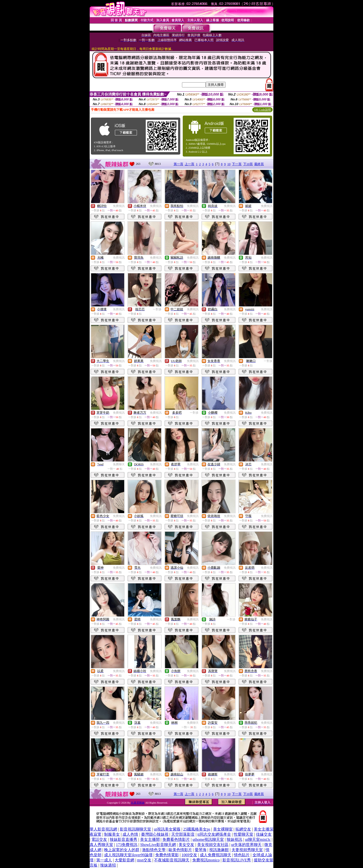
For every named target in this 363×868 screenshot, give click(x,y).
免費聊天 (119, 464)
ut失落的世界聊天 (246, 845)
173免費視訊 (127, 845)
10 (229, 164)
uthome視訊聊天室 (208, 839)
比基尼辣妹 (138, 803)
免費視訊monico (206, 860)
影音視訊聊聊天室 (135, 829)
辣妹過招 (108, 865)
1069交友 (189, 855)
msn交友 (144, 860)
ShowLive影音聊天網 (158, 845)
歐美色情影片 (180, 850)
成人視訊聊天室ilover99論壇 (128, 855)
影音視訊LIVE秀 (237, 860)
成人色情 (130, 834)
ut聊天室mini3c (258, 839)
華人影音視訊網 (103, 829)
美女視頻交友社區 (213, 845)
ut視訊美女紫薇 (167, 829)
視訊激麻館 (219, 850)
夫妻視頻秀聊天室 (247, 850)
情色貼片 (242, 855)
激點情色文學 (154, 850)
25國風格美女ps (197, 829)
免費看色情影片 (176, 839)
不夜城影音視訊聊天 (172, 860)
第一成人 (104, 860)
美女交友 (186, 845)
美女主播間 (150, 839)
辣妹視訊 (234, 839)
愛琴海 (201, 850)
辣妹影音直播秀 (123, 839)
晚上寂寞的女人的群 (122, 850)
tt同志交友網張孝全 (214, 834)
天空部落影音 (183, 834)
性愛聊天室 (243, 834)
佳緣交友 (264, 834)
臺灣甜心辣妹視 (155, 834)
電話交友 (99, 839)
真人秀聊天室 (101, 845)
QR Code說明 (262, 110)
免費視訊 (119, 206)
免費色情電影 (167, 855)
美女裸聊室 (223, 829)
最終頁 (259, 164)
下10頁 (248, 164)
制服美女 (112, 834)
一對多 (157, 309)
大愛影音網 (124, 860)
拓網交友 (243, 829)
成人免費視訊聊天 (216, 855)
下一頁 (237, 164)
